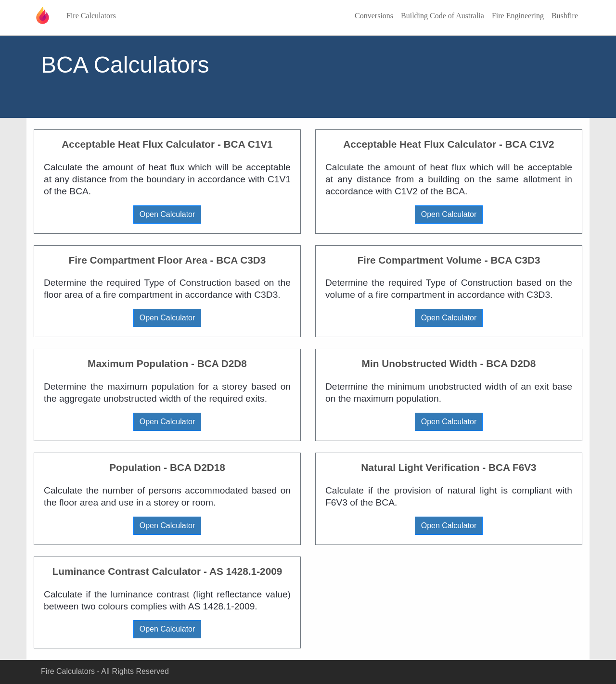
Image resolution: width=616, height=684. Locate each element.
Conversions (374, 16)
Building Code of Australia (443, 16)
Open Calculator (167, 214)
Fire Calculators (91, 16)
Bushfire (565, 16)
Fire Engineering (518, 16)
